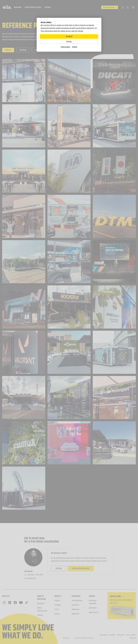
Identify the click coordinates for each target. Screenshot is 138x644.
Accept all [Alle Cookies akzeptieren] (69, 36)
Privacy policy (65, 47)
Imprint (75, 47)
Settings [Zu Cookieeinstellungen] (69, 42)
